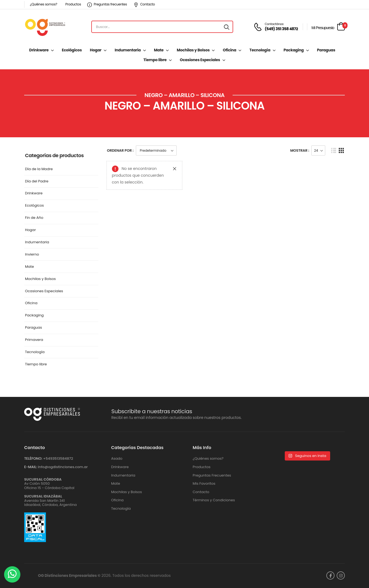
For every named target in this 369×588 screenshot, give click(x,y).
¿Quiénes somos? (43, 4)
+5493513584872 (58, 458)
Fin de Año (34, 218)
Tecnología (260, 50)
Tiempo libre (155, 60)
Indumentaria (128, 50)
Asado (117, 459)
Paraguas (326, 50)
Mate (159, 50)
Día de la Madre (39, 169)
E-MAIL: (31, 467)
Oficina (229, 50)
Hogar (96, 50)
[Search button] (227, 27)
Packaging (293, 50)
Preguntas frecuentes (107, 4)
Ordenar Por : (120, 150)
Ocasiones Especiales (200, 60)
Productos (73, 4)
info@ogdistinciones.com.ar (63, 467)
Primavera (34, 340)
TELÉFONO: (33, 458)
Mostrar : (300, 150)
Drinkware (39, 50)
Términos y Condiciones (214, 500)
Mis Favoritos (204, 484)
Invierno (32, 255)
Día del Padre (37, 181)
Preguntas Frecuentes (212, 475)
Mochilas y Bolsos (193, 50)
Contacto (144, 4)
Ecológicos (72, 50)
